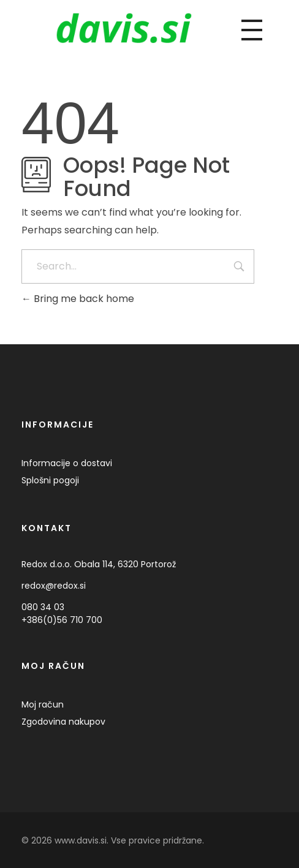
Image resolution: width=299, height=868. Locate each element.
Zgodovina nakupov (63, 722)
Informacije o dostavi (67, 463)
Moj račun (43, 704)
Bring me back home (78, 299)
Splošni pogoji (50, 480)
